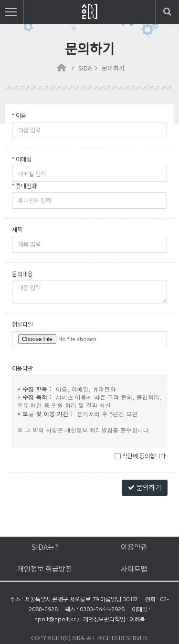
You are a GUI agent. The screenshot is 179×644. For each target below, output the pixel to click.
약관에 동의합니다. (141, 456)
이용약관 (134, 548)
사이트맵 (134, 569)
